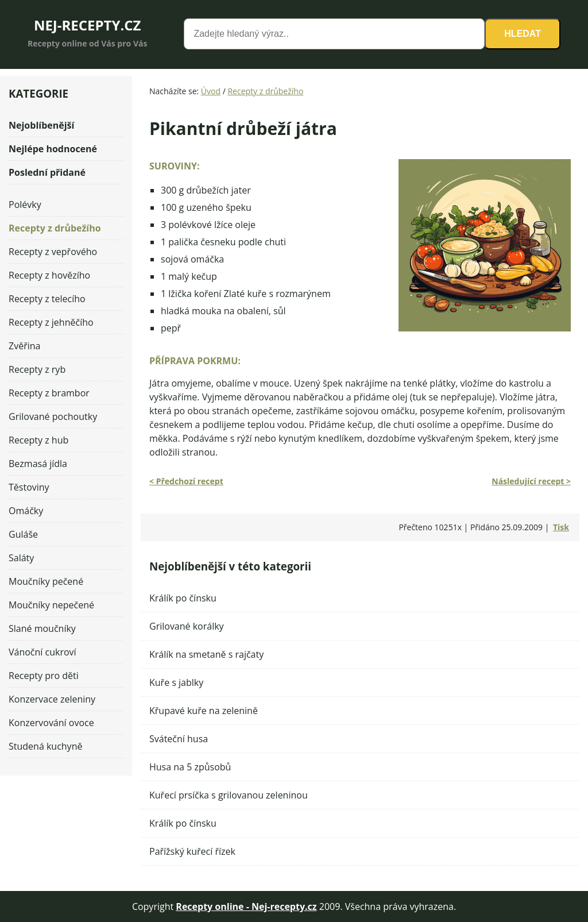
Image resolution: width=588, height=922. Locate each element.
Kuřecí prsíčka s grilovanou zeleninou (229, 795)
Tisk (561, 527)
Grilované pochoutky (53, 416)
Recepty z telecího (47, 299)
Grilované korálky (187, 626)
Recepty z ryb (37, 369)
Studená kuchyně (45, 746)
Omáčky (26, 511)
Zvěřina (24, 346)
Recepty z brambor (49, 393)
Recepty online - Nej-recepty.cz (246, 906)
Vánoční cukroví (42, 652)
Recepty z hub (38, 440)
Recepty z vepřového (53, 252)
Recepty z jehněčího (51, 322)
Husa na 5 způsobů (190, 767)
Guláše (23, 534)
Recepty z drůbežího (265, 91)
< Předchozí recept (186, 481)
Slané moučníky (42, 628)
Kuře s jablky (176, 682)
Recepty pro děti (44, 676)
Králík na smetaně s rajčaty (206, 654)
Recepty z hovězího (49, 275)
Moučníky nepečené (51, 605)
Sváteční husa (179, 739)
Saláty (21, 558)
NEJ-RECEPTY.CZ (88, 25)
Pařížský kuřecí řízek (192, 851)
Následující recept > (531, 481)
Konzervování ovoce (51, 723)
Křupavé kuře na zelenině (204, 711)
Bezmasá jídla (38, 464)
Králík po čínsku (183, 598)
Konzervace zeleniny (52, 699)
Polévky (25, 205)
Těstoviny (29, 487)
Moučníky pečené (46, 581)
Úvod (211, 91)
